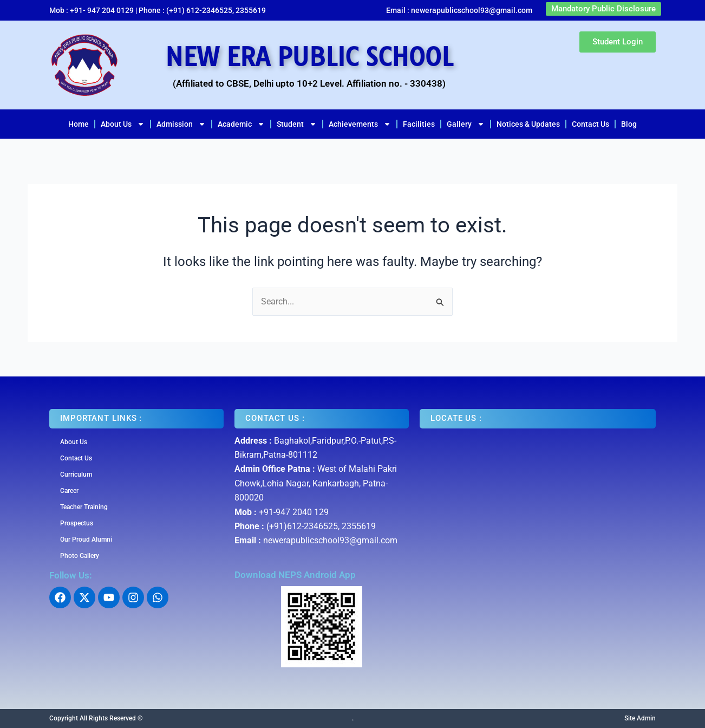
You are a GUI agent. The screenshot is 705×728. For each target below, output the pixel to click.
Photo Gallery (80, 556)
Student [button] (297, 124)
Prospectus (77, 523)
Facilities (419, 124)
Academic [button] (241, 124)
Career (69, 491)
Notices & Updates (528, 124)
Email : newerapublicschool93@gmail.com (459, 10)
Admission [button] (181, 124)
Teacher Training (84, 507)
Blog (629, 124)
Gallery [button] (466, 124)
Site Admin (640, 718)
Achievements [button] (360, 124)
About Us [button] (123, 124)
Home (79, 124)
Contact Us (590, 124)
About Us (74, 442)
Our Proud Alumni (86, 539)
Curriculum (76, 474)
